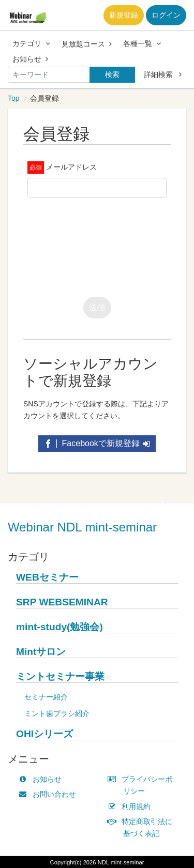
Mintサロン (41, 652)
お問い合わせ (50, 794)
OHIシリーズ (44, 734)
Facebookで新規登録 (97, 443)
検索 (112, 74)
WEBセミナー (47, 577)
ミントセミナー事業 (60, 676)
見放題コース (87, 44)
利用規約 (132, 806)
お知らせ (30, 59)
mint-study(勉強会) (59, 627)
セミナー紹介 (46, 697)
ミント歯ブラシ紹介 (57, 713)
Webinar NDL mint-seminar (82, 527)
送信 (97, 307)
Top (14, 98)
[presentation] (106, 245)
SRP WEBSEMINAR (62, 602)
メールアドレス (71, 167)
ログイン (166, 15)
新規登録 (124, 15)
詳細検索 (163, 74)
